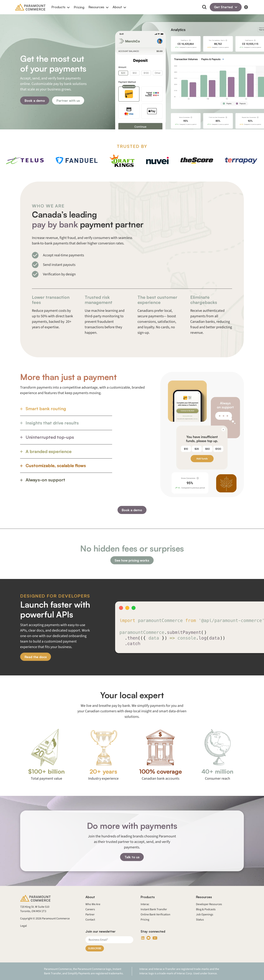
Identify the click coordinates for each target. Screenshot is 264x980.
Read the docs (36, 675)
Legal (23, 926)
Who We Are (93, 904)
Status (200, 920)
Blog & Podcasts (206, 909)
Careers (90, 909)
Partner (90, 914)
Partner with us (68, 100)
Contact (90, 920)
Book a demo (35, 100)
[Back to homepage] (30, 7)
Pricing (79, 7)
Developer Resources (209, 904)
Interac (145, 904)
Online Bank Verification (155, 914)
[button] (60, 7)
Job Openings (205, 914)
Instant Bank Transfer (154, 909)
